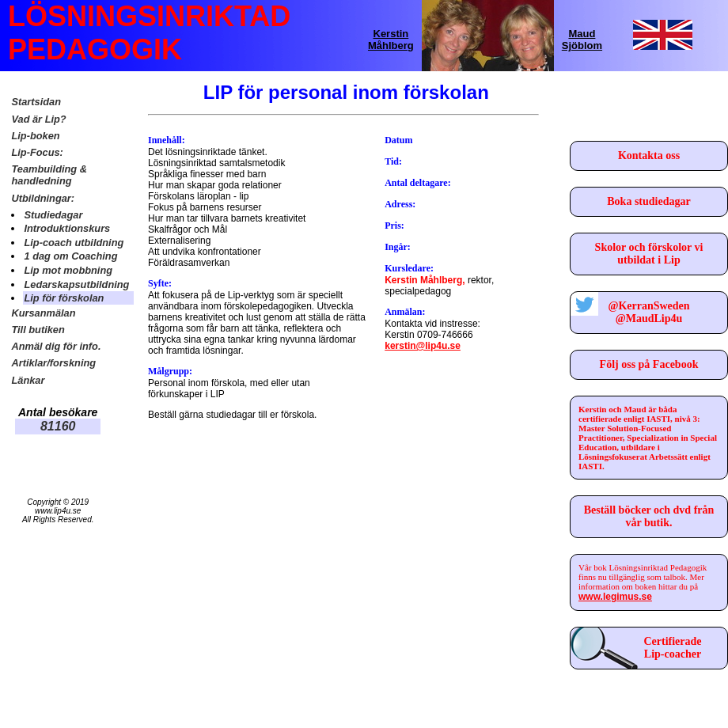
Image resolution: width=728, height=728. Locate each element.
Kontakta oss (649, 155)
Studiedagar (53, 215)
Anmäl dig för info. (56, 346)
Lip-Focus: (37, 152)
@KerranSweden (648, 306)
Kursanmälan (43, 313)
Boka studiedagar (648, 201)
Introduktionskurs (67, 228)
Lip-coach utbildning (74, 243)
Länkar (28, 380)
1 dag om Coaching (70, 256)
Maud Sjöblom (582, 40)
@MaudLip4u (649, 318)
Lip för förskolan (64, 298)
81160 (58, 426)
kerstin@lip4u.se (423, 346)
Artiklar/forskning (53, 363)
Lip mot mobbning (68, 270)
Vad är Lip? (38, 119)
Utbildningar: (43, 198)
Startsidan (36, 102)
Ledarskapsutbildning (76, 284)
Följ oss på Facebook (649, 364)
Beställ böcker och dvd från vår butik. (649, 516)
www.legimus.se (615, 597)
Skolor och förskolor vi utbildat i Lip (649, 254)
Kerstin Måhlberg (391, 40)
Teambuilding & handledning (49, 175)
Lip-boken (35, 136)
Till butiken (38, 330)
